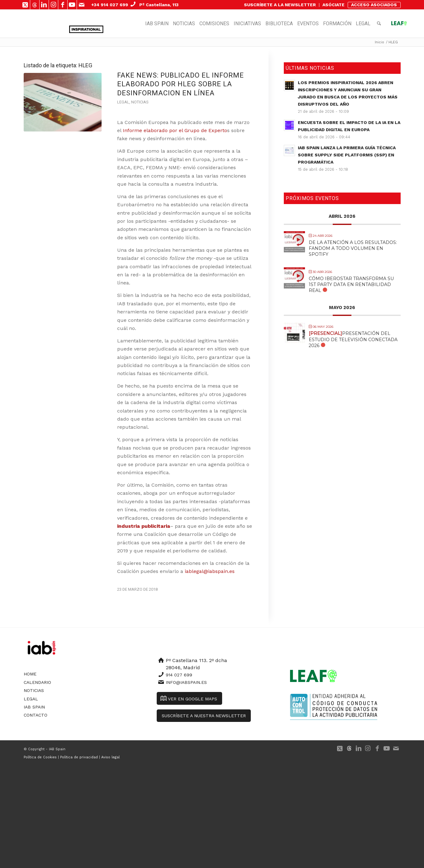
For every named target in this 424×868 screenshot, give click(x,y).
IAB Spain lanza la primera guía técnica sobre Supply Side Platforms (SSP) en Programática (347, 155)
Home (30, 674)
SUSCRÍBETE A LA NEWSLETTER (280, 5)
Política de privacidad (79, 757)
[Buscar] (379, 24)
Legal (123, 102)
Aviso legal (110, 757)
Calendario (37, 682)
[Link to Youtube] (72, 5)
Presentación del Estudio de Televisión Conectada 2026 (353, 339)
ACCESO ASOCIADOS (374, 5)
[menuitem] (280, 5)
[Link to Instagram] (53, 5)
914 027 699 (179, 675)
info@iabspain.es (186, 682)
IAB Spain (34, 707)
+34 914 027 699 (110, 5)
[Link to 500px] (35, 5)
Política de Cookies (40, 757)
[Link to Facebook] (63, 5)
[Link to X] (25, 5)
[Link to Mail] (82, 5)
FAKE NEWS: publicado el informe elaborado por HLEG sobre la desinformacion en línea (181, 84)
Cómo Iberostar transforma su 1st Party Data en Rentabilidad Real (351, 284)
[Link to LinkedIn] (44, 5)
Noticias (140, 102)
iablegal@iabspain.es (210, 571)
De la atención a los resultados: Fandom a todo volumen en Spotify (353, 248)
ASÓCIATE (333, 5)
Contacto (36, 715)
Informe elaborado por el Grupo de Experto (175, 130)
